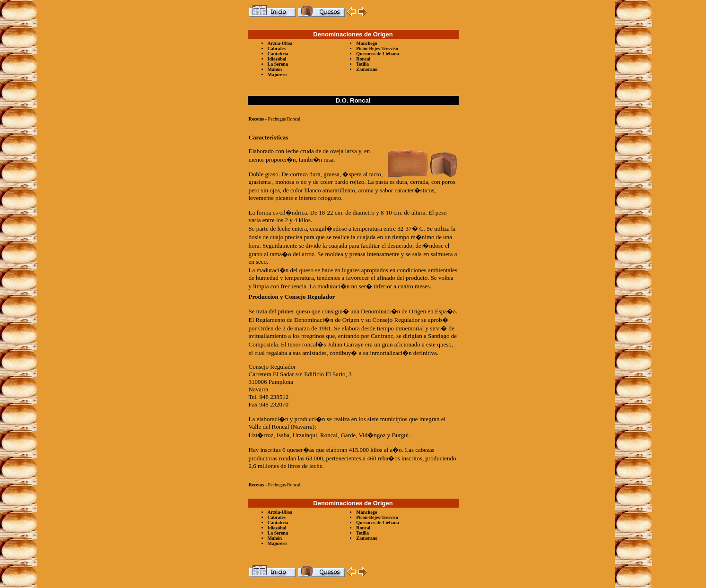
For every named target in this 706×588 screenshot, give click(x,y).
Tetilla (362, 64)
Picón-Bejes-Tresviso (377, 48)
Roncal (363, 59)
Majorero (277, 74)
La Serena (278, 64)
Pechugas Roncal (284, 119)
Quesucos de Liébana (378, 54)
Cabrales (277, 48)
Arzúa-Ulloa (280, 43)
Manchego (366, 43)
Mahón (275, 69)
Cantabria (278, 54)
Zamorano (367, 69)
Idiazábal (277, 59)
